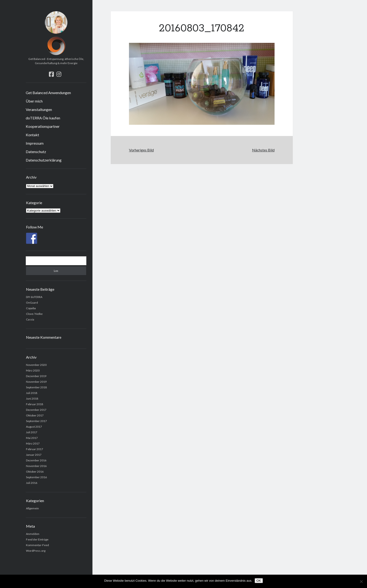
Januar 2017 (34, 455)
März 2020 (33, 370)
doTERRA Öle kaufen (43, 118)
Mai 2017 (32, 438)
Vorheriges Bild (141, 150)
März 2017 (33, 443)
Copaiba (31, 308)
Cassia (30, 319)
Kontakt (32, 135)
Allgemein (32, 508)
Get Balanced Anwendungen (48, 93)
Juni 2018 (32, 399)
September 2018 (36, 387)
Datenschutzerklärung (44, 160)
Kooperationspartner (43, 126)
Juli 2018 (32, 393)
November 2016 (36, 466)
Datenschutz (36, 152)
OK (259, 581)
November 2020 (36, 365)
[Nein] (361, 581)
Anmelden (33, 534)
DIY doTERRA (34, 297)
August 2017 (34, 427)
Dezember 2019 (36, 376)
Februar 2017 (35, 449)
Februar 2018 (35, 404)
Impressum (35, 143)
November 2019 (36, 382)
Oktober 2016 (35, 472)
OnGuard (32, 303)
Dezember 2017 (36, 410)
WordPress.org (36, 551)
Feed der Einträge (37, 539)
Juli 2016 (32, 483)
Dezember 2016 (36, 460)
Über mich (34, 101)
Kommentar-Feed (37, 545)
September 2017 (36, 421)
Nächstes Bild (263, 150)
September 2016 (36, 477)
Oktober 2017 (35, 415)
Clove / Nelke (34, 314)
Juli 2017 (32, 432)
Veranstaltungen (39, 109)
